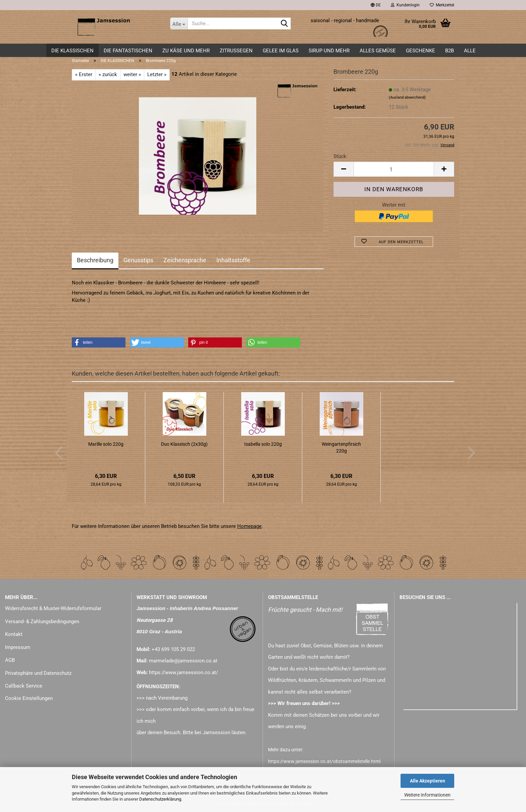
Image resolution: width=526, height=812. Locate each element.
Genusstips (138, 260)
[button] (376, 5)
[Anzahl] (394, 169)
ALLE (470, 51)
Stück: (340, 156)
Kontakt (14, 634)
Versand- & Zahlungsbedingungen (42, 621)
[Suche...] (179, 23)
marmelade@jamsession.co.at (183, 661)
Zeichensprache (185, 260)
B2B (450, 51)
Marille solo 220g (106, 444)
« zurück (108, 74)
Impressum (18, 647)
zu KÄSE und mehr (186, 51)
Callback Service (24, 686)
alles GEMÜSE (378, 51)
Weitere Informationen (427, 795)
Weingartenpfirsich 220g (341, 447)
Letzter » (157, 74)
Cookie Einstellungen (29, 698)
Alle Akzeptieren (428, 781)
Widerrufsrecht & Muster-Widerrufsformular (53, 608)
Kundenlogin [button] (405, 5)
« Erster (84, 74)
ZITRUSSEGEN (236, 51)
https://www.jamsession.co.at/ (183, 672)
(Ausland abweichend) (407, 97)
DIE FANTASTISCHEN (128, 51)
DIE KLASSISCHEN (72, 51)
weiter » (132, 74)
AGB (10, 660)
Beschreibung (95, 260)
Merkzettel (442, 5)
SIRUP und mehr (329, 51)
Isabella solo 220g (263, 444)
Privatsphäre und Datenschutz (38, 673)
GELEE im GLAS (281, 51)
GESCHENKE (420, 51)
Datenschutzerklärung (160, 799)
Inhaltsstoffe (233, 260)
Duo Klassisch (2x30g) (184, 444)
